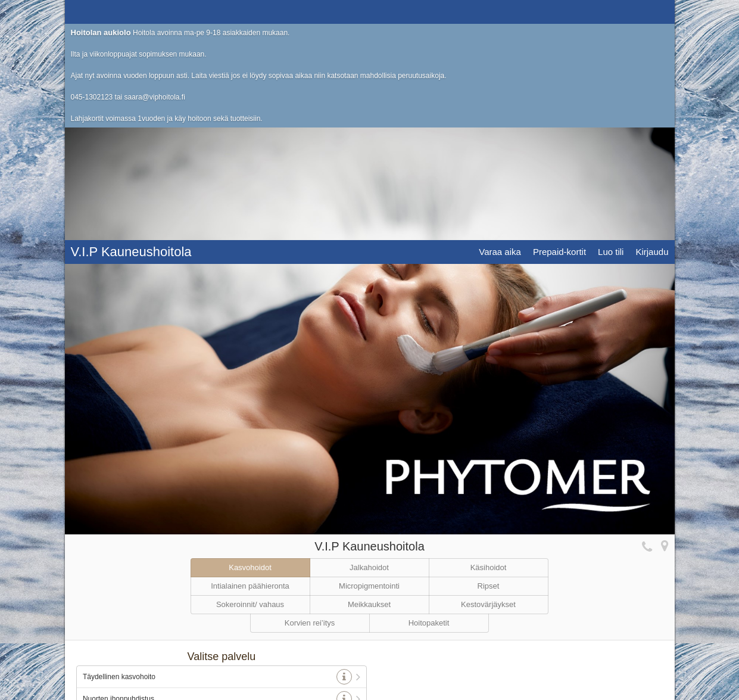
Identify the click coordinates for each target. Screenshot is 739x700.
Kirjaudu (652, 12)
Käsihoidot (489, 407)
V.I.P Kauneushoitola (131, 12)
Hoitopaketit (429, 463)
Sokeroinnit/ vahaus (250, 444)
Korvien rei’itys (310, 463)
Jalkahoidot (369, 407)
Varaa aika (500, 12)
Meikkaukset (369, 444)
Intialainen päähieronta (250, 426)
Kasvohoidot (250, 407)
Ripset (489, 426)
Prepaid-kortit (559, 12)
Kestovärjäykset (488, 444)
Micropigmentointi (369, 426)
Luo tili (611, 12)
